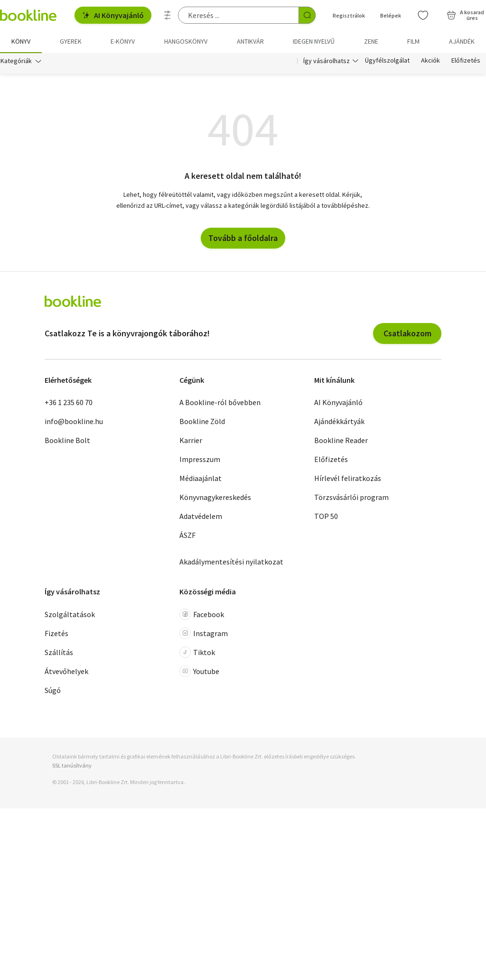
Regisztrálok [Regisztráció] (349, 15)
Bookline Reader (341, 441)
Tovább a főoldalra (243, 239)
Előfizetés (466, 61)
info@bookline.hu (74, 422)
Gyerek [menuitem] (71, 41)
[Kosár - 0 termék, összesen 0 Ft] (465, 15)
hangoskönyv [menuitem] (186, 41)
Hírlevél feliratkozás (348, 479)
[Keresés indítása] (307, 15)
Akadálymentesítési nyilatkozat (231, 563)
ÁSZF (187, 536)
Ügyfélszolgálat (387, 61)
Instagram (204, 634)
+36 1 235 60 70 (69, 403)
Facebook (202, 615)
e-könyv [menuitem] (123, 41)
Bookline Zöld (202, 422)
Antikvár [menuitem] (250, 41)
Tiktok (197, 653)
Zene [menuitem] (371, 41)
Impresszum (200, 460)
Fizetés (56, 634)
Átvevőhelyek (66, 672)
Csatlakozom (407, 334)
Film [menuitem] (413, 41)
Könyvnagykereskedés (215, 498)
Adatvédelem (201, 517)
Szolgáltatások (70, 615)
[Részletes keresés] (168, 15)
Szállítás (59, 653)
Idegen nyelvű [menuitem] (314, 41)
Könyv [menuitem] (21, 41)
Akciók (430, 61)
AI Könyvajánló (113, 15)
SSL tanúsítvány (72, 766)
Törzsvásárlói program (351, 498)
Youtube (199, 672)
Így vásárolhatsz (327, 61)
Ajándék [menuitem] (462, 41)
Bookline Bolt (67, 441)
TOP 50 (326, 517)
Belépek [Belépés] (391, 15)
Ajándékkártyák (339, 422)
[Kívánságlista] (423, 15)
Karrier (191, 441)
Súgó (53, 691)
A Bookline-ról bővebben (220, 403)
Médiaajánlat (201, 479)
